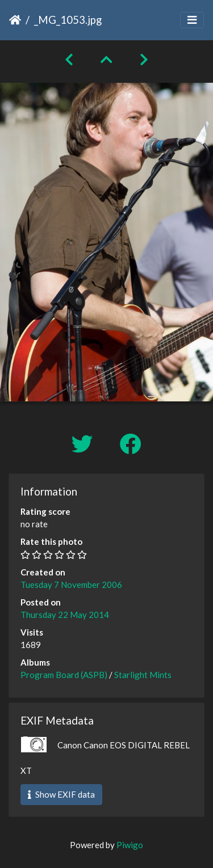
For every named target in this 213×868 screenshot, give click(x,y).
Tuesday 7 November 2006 (71, 585)
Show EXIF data (61, 794)
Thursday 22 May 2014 (65, 615)
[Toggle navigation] (192, 20)
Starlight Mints (143, 675)
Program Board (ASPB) (64, 675)
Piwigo (130, 845)
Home (15, 20)
